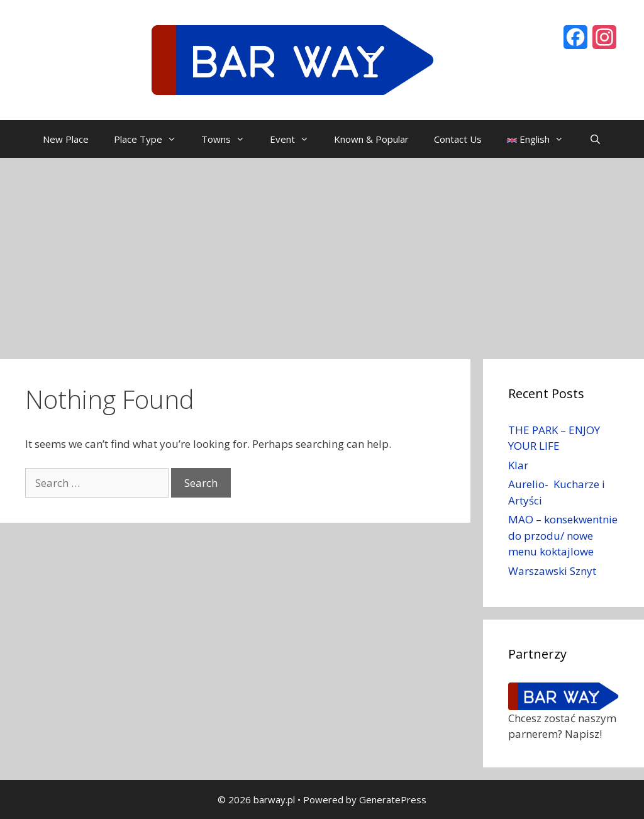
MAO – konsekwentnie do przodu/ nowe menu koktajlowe (563, 535)
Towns (229, 139)
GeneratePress (393, 799)
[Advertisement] (322, 252)
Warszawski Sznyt (552, 571)
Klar (518, 465)
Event (296, 139)
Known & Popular (371, 139)
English (541, 139)
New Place (66, 139)
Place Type (151, 139)
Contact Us (458, 139)
